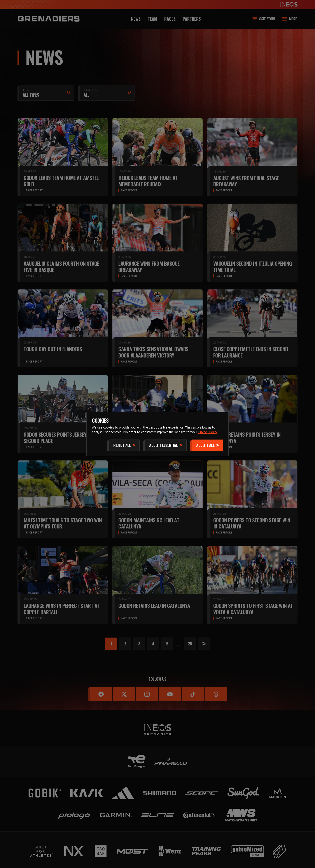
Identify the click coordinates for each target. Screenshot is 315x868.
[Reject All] (123, 445)
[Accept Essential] (165, 445)
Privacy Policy (208, 432)
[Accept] (207, 445)
